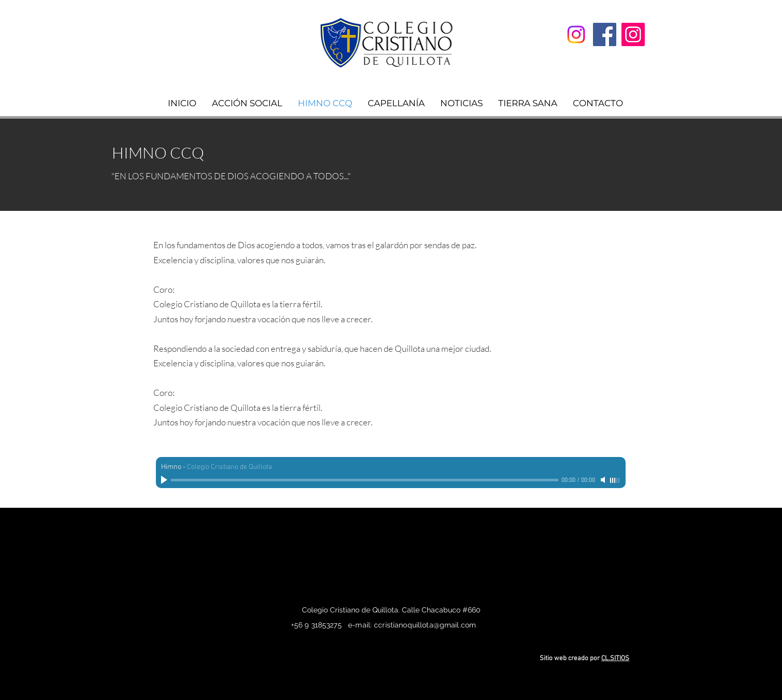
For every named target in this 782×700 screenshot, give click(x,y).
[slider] (615, 480)
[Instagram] (633, 34)
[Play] (165, 480)
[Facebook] (605, 34)
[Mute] (604, 480)
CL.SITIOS (615, 659)
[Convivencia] (576, 34)
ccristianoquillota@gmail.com (425, 625)
